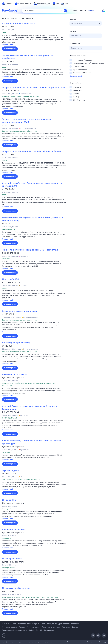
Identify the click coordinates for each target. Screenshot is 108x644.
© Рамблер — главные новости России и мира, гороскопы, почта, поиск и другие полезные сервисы (40, 624)
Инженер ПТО (9, 500)
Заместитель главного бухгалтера (19, 311)
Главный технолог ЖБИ (14, 529)
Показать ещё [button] (8, 44)
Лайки (32, 630)
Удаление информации (71, 627)
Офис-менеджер (10, 471)
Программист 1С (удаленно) (16, 588)
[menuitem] (7, 4)
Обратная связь (33, 627)
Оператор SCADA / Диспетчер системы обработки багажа (32, 151)
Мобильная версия (9, 627)
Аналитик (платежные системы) (18, 24)
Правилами (71, 642)
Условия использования (51, 627)
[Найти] (65, 11)
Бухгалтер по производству (16, 343)
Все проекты (49, 630)
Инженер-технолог (12, 559)
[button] (34, 40)
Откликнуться (10, 49)
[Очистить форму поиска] (61, 11)
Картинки (83, 11)
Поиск (74, 11)
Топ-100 (39, 630)
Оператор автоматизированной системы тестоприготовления (34, 88)
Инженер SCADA (11, 279)
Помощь (22, 627)
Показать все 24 (76, 76)
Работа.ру (102, 642)
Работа (91, 11)
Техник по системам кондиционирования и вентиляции (31, 250)
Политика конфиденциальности (15, 630)
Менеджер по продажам (15, 374)
